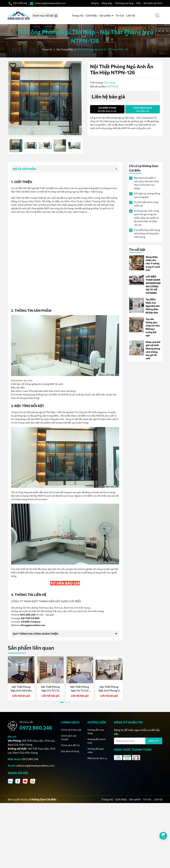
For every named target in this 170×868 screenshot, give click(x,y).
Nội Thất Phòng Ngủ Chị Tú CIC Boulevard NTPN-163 (50, 689)
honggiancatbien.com (34, 625)
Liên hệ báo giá (21, 696)
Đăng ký (95, 3)
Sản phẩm (106, 15)
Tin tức (120, 15)
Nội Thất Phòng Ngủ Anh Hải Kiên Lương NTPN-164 (21, 689)
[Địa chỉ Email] (138, 741)
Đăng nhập (107, 3)
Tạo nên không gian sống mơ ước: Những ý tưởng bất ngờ (153, 327)
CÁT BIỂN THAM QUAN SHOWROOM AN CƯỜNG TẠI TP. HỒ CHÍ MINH (153, 285)
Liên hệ (131, 15)
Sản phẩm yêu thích (153, 3)
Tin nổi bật (137, 249)
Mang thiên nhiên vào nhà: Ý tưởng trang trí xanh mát (153, 263)
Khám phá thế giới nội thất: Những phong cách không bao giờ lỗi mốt (153, 350)
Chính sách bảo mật (71, 730)
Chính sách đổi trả (70, 745)
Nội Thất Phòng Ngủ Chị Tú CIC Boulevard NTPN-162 (80, 689)
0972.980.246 (36, 728)
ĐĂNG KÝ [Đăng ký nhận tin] (154, 741)
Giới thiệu (91, 15)
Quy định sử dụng (70, 751)
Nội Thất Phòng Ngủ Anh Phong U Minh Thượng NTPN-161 (109, 689)
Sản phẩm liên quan (31, 648)
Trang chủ (77, 15)
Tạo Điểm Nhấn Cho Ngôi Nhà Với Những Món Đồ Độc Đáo (153, 306)
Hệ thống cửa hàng (124, 3)
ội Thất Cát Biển (31, 618)
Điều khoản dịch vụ (97, 758)
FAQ (138, 3)
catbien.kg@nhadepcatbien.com (35, 765)
